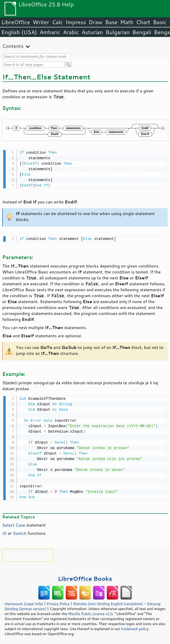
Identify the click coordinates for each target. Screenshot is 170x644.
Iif (4, 532)
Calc (58, 22)
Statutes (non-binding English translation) (108, 602)
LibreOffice (16, 22)
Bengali (142, 32)
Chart (143, 22)
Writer (41, 22)
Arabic (71, 32)
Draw (95, 22)
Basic (160, 22)
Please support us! (28, 553)
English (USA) (19, 32)
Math (127, 22)
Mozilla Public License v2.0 (90, 612)
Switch (20, 532)
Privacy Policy (58, 602)
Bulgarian (118, 32)
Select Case (14, 524)
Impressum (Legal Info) (24, 602)
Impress (76, 22)
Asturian (92, 32)
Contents (13, 46)
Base (111, 22)
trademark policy (135, 627)
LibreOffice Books (85, 577)
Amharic (50, 32)
